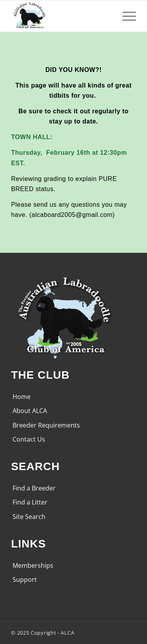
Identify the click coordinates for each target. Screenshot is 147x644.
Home (22, 397)
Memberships (33, 565)
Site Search (29, 517)
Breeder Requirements (46, 425)
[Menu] (125, 16)
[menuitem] (125, 16)
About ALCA (30, 411)
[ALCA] (61, 16)
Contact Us (29, 439)
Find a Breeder (34, 488)
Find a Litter (30, 502)
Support (25, 580)
